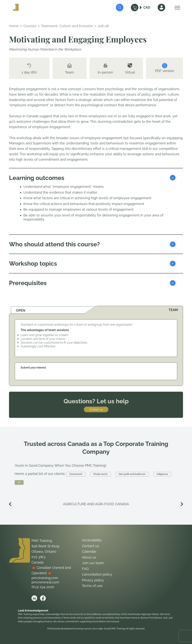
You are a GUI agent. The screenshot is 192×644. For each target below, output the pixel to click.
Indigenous (162, 474)
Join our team (93, 563)
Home (14, 26)
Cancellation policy (97, 574)
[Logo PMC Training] (16, 7)
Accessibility (92, 540)
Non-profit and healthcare (132, 474)
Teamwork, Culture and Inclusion (67, 26)
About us (89, 557)
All (19, 482)
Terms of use (92, 586)
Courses (30, 26)
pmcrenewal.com (45, 582)
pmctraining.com (45, 578)
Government (76, 474)
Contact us (96, 409)
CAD (147, 7)
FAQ (85, 569)
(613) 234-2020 (43, 587)
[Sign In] (161, 7)
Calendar (89, 552)
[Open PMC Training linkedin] (34, 598)
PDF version (165, 68)
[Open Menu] (176, 7)
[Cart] (135, 7)
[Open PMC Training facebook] (43, 598)
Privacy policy (93, 580)
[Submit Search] (120, 7)
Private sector (100, 474)
